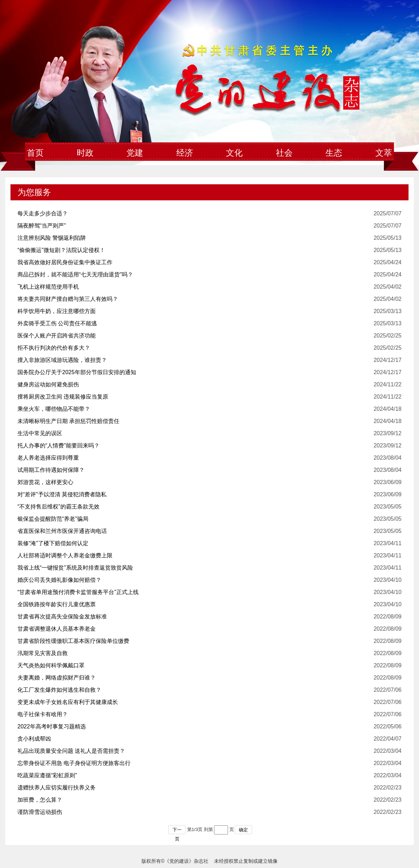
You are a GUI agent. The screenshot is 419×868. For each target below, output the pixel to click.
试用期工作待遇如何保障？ (51, 470)
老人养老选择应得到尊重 (48, 458)
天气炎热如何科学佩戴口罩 (51, 665)
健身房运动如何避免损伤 (48, 384)
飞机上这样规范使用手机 (48, 287)
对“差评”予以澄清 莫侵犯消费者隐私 (62, 494)
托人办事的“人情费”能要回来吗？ (58, 446)
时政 (85, 153)
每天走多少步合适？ (43, 213)
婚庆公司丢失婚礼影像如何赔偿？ (59, 580)
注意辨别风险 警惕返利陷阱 (52, 238)
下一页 (177, 831)
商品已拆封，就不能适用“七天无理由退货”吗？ (75, 275)
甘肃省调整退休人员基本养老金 (57, 629)
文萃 (384, 153)
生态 (334, 153)
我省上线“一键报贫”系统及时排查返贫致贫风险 (75, 568)
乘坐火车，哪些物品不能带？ (54, 409)
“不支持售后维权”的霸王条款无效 (58, 507)
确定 (243, 830)
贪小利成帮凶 (34, 739)
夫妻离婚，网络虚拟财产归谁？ (57, 678)
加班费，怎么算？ (40, 800)
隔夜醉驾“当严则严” (42, 226)
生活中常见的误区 (40, 433)
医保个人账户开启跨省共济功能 (57, 336)
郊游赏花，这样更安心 (45, 482)
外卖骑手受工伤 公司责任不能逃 (57, 323)
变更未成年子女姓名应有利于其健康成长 (68, 702)
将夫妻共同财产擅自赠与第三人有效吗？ (68, 299)
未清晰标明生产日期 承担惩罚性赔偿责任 (68, 421)
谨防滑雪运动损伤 (40, 812)
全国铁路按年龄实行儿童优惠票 (57, 604)
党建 (135, 153)
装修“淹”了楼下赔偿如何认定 (53, 543)
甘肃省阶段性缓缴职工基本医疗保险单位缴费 (73, 641)
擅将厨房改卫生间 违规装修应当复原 (63, 397)
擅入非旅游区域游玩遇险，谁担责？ (62, 360)
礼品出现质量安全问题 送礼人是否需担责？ (71, 751)
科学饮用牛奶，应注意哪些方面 (57, 311)
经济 (185, 153)
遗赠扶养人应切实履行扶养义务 (57, 788)
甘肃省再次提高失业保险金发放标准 (62, 617)
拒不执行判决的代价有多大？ (54, 348)
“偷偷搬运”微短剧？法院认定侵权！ (61, 250)
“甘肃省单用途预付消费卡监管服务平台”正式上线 (78, 592)
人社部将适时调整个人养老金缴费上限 (65, 555)
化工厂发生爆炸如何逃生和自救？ (59, 690)
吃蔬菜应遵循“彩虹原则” (47, 775)
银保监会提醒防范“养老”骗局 (53, 519)
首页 (35, 153)
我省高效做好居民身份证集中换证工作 (65, 262)
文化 (234, 153)
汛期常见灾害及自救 (43, 653)
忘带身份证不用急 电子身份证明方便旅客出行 (74, 763)
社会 (284, 153)
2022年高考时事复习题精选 (52, 726)
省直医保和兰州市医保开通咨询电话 (62, 531)
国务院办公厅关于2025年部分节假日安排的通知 (77, 372)
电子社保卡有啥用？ (43, 714)
